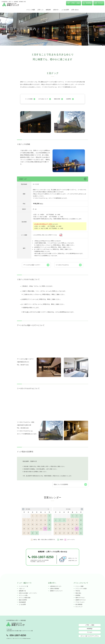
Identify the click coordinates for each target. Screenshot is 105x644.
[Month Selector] (37, 509)
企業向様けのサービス (56, 586)
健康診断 (48, 10)
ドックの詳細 (30, 99)
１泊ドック (22, 589)
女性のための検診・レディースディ (28, 593)
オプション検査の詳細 (25, 598)
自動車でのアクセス (81, 600)
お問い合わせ (75, 10)
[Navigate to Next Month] (82, 509)
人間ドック (40, 10)
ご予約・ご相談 (73, 3)
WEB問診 (87, 3)
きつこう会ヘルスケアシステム (90, 636)
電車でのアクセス (80, 598)
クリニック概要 (31, 10)
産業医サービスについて (56, 591)
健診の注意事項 (23, 600)
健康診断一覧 (22, 591)
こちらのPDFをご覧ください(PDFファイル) (48, 235)
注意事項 (70, 99)
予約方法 (78, 591)
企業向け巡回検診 (55, 589)
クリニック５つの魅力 (81, 589)
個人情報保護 (79, 604)
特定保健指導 (22, 602)
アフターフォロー (80, 602)
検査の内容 (58, 99)
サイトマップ (79, 607)
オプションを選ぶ (23, 595)
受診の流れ (78, 593)
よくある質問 (65, 10)
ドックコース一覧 (23, 586)
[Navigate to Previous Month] (23, 509)
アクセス (99, 3)
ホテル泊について (45, 99)
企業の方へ (56, 10)
